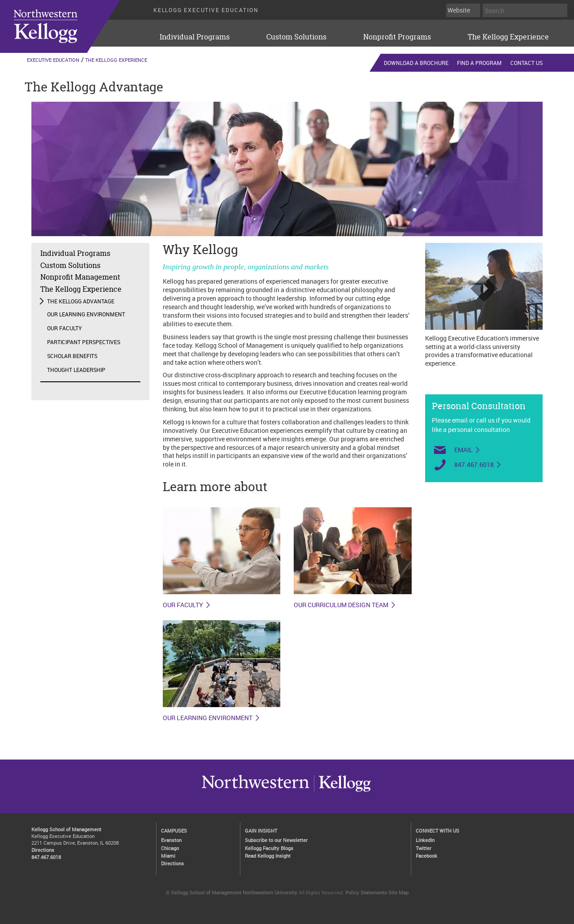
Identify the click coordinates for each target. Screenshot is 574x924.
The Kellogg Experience (508, 37)
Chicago (170, 848)
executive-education (71, 26)
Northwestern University (342, 791)
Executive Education (53, 60)
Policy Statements (366, 892)
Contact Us (526, 63)
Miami (168, 856)
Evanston (171, 840)
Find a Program (479, 63)
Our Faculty (64, 328)
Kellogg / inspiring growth (256, 791)
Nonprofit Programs (397, 37)
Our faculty (183, 605)
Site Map (398, 892)
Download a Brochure (416, 63)
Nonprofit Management (80, 277)
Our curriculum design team (341, 605)
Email (463, 450)
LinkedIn (425, 840)
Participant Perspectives (84, 342)
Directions (43, 850)
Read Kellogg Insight (268, 856)
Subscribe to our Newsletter (276, 840)
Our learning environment (208, 718)
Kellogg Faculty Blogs (269, 848)
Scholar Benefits (72, 356)
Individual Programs (195, 37)
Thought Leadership (76, 370)
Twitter (424, 848)
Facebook (426, 856)
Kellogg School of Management (66, 829)
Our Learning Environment (86, 314)
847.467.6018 (474, 465)
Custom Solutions (296, 37)
